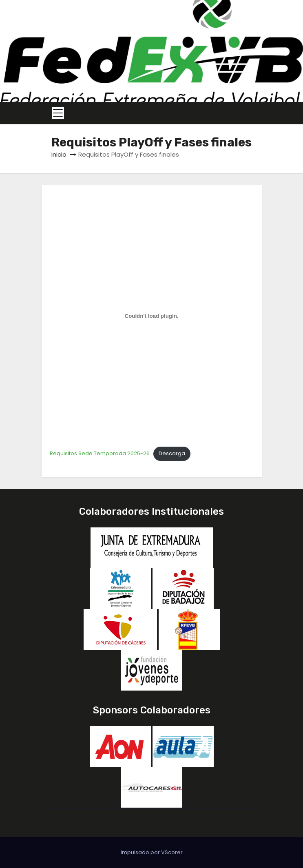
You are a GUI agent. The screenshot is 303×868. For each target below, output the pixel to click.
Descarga (172, 453)
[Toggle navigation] (58, 113)
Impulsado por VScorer (152, 852)
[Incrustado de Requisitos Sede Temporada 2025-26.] (152, 316)
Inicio (59, 154)
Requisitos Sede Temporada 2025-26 (100, 453)
